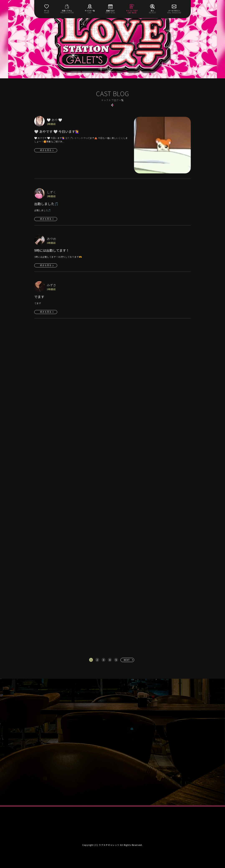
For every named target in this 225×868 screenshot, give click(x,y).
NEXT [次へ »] (127, 660)
